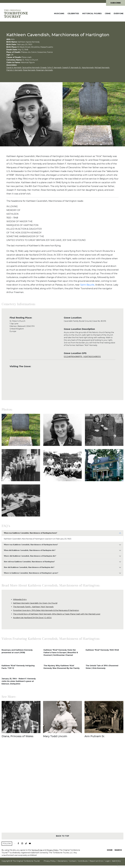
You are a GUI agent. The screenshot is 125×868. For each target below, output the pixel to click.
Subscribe (116, 3)
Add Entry (116, 861)
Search (118, 850)
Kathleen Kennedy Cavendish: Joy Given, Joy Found (35, 603)
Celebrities (73, 14)
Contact (73, 861)
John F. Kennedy (54, 68)
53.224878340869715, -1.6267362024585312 (82, 357)
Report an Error (96, 861)
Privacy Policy (53, 850)
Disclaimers (62, 861)
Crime (108, 14)
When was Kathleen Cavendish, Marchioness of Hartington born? (30, 533)
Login (108, 861)
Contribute (83, 861)
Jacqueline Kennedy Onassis (34, 68)
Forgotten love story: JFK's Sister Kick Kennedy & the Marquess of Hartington (46, 610)
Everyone (119, 14)
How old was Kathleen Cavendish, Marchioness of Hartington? (29, 562)
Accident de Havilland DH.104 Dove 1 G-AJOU (32, 618)
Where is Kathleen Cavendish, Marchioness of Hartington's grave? (31, 573)
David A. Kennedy (14, 68)
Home (110, 850)
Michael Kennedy (102, 68)
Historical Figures (92, 14)
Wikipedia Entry (20, 599)
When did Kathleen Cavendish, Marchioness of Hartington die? (30, 550)
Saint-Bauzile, (88, 285)
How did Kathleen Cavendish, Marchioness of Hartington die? (29, 567)
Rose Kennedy (29, 70)
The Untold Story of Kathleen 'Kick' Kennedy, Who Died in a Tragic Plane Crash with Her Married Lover (57, 614)
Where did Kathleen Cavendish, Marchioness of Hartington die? (30, 556)
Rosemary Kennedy (45, 70)
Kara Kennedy (88, 68)
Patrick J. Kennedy (14, 70)
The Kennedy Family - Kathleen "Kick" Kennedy (33, 607)
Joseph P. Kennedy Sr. (72, 68)
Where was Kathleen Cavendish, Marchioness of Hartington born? (31, 545)
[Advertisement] (62, 789)
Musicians (59, 14)
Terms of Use (37, 850)
